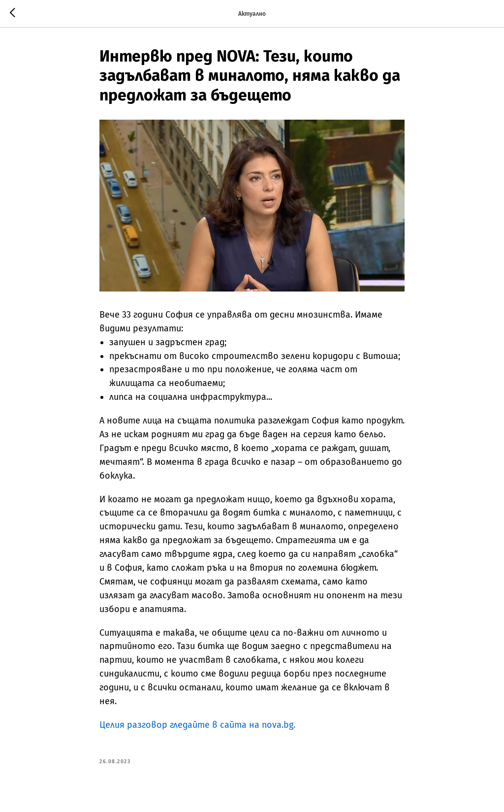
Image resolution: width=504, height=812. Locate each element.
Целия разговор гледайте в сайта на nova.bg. (197, 725)
